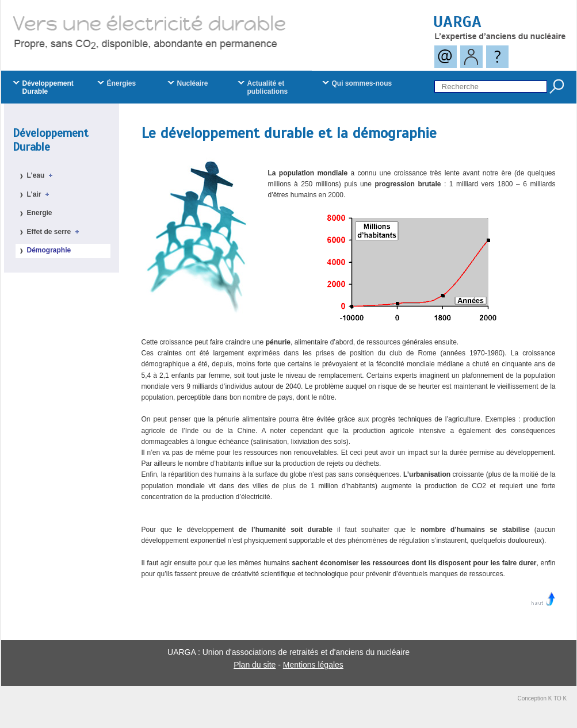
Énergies (122, 83)
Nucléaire (193, 83)
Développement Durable (51, 140)
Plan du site (255, 665)
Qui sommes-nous (362, 83)
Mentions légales (313, 665)
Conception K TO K (542, 698)
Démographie (49, 250)
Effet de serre (55, 232)
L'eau (42, 175)
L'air (40, 194)
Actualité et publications (268, 87)
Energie (40, 213)
